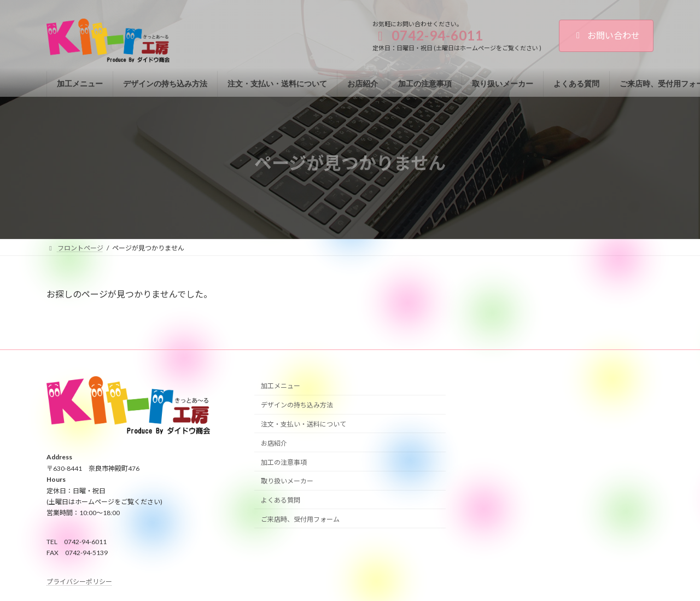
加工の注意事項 (284, 462)
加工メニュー (281, 386)
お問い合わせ (606, 35)
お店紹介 (274, 443)
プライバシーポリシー (79, 582)
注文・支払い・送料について (304, 424)
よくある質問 (281, 500)
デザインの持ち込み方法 (297, 405)
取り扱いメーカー (287, 481)
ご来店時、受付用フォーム (300, 519)
